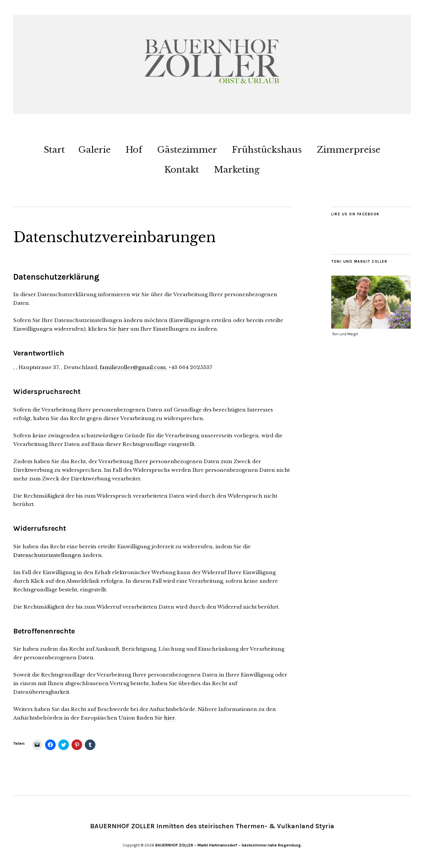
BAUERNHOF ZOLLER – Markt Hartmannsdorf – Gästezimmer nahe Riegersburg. (229, 845)
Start (54, 150)
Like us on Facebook (355, 214)
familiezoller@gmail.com (133, 367)
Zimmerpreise (348, 150)
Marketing (237, 170)
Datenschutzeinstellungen (47, 555)
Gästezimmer (187, 150)
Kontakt (182, 170)
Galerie (94, 150)
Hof (134, 150)
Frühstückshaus (267, 150)
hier (123, 329)
